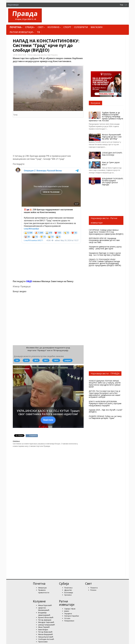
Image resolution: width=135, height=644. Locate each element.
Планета (94, 588)
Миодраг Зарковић (46, 622)
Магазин (97, 27)
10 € (26, 360)
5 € (17, 360)
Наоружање (69, 621)
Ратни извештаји (22, 32)
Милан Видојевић (46, 634)
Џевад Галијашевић (46, 625)
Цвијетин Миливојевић (44, 609)
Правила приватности (44, 591)
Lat (126, 5)
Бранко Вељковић (46, 617)
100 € (56, 360)
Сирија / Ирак (70, 609)
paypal (68, 360)
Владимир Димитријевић (44, 614)
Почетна (16, 27)
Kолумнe (54, 27)
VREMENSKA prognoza (106, 277)
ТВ (38, 32)
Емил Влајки (43, 630)
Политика (68, 588)
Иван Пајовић (44, 627)
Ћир (122, 5)
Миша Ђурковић (45, 605)
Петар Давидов (45, 620)
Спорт (67, 27)
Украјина (68, 613)
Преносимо (43, 642)
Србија (30, 27)
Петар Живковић (45, 632)
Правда (25, 13)
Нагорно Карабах (72, 616)
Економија (69, 593)
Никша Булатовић (46, 637)
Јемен (67, 611)
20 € (36, 360)
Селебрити (81, 27)
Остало (67, 618)
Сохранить (33, 436)
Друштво (68, 590)
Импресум (42, 588)
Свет (41, 27)
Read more (48, 420)
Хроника (68, 595)
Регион (93, 590)
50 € (46, 360)
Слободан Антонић (46, 639)
